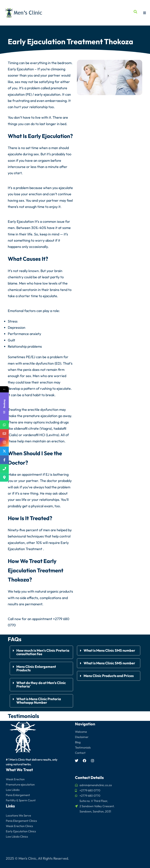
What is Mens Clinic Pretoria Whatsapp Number (39, 701)
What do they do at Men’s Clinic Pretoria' (41, 685)
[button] (41, 652)
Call (11, 619)
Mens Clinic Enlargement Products (36, 668)
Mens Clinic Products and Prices (109, 676)
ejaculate (15, 154)
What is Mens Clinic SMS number (109, 650)
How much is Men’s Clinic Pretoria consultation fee (43, 652)
